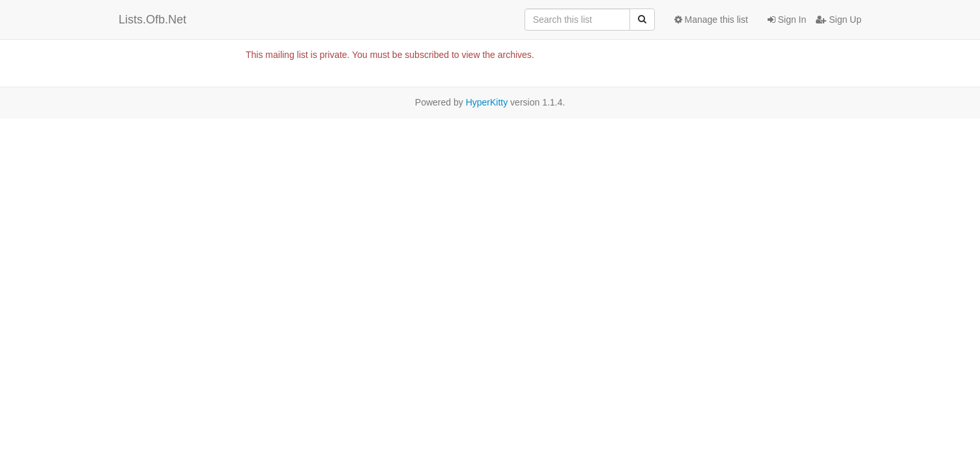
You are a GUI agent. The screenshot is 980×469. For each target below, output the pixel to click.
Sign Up (839, 20)
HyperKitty (487, 102)
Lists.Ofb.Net (152, 20)
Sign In (787, 20)
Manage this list (711, 20)
